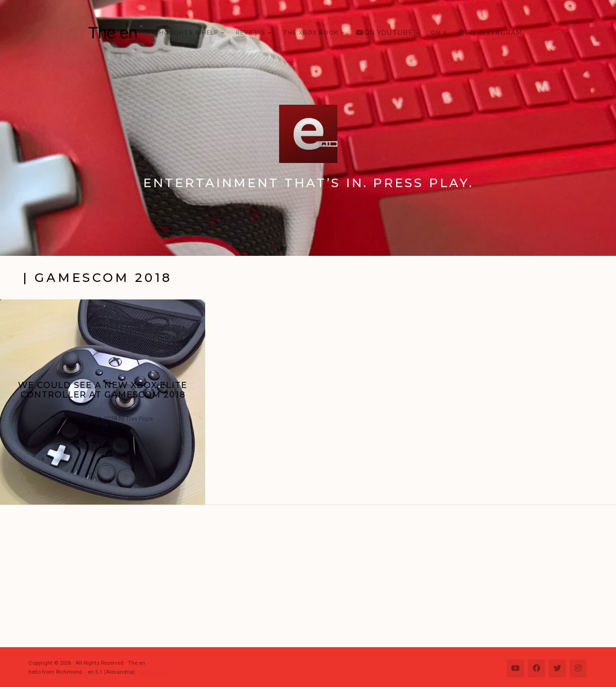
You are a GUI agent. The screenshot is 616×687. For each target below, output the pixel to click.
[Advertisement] (313, 576)
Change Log (155, 672)
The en (113, 32)
